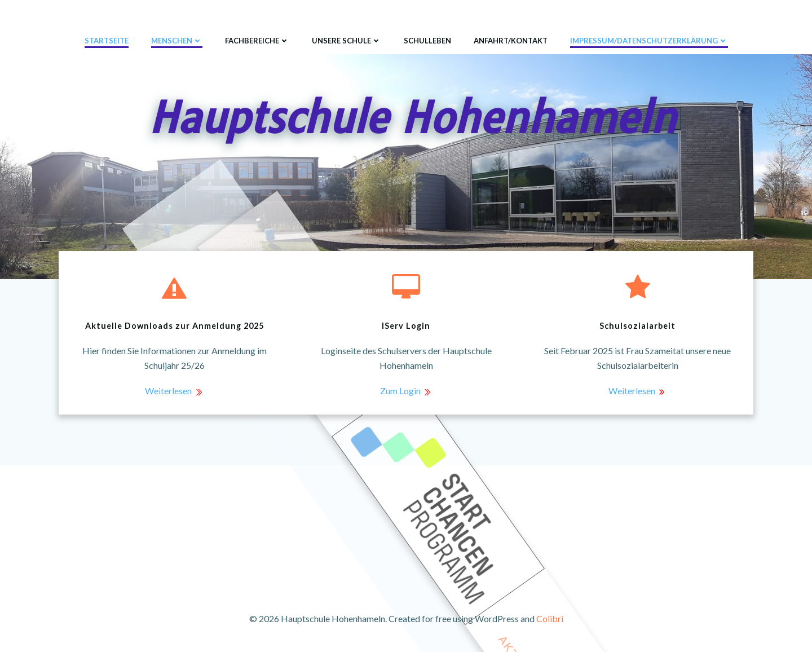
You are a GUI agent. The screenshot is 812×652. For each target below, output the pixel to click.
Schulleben (427, 41)
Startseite (107, 41)
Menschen (177, 41)
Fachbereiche (257, 41)
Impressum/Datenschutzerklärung (649, 41)
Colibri (550, 618)
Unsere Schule (347, 41)
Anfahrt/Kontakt (511, 41)
